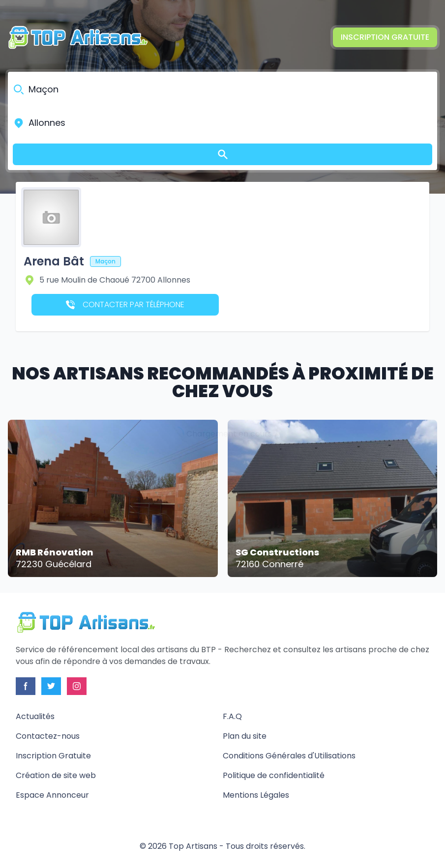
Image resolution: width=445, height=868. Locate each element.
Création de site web (56, 775)
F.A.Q (232, 716)
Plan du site (245, 736)
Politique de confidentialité (274, 775)
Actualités (35, 716)
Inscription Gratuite (385, 37)
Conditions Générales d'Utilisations (289, 756)
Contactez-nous (48, 736)
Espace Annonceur (52, 795)
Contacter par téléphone (125, 304)
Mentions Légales (256, 795)
